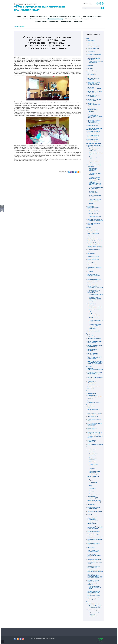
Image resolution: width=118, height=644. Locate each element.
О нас (87, 38)
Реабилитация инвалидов (96, 295)
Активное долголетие (93, 256)
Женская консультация (94, 531)
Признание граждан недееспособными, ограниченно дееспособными (95, 286)
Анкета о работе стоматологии (92, 441)
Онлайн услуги (90, 405)
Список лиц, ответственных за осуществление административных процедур (95, 374)
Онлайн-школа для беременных (92, 429)
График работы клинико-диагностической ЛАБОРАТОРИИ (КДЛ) (94, 83)
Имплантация (93, 462)
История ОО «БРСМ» (94, 211)
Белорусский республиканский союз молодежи (93, 208)
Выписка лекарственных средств (94, 250)
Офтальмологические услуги (95, 537)
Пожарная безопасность (96, 307)
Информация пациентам (93, 230)
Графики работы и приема (93, 71)
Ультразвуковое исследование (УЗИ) (93, 497)
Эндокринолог (93, 483)
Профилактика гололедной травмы (94, 314)
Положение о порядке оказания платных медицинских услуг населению (93, 582)
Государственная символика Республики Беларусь (94, 129)
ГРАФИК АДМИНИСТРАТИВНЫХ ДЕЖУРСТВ (94, 78)
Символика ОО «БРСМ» (95, 216)
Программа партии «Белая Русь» (96, 158)
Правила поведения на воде (95, 310)
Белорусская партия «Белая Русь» (94, 149)
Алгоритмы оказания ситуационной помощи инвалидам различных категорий (95, 299)
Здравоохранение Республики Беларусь (93, 233)
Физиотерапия (91, 505)
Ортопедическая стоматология (93, 465)
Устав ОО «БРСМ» (94, 214)
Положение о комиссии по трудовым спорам (96, 188)
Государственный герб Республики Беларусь (93, 136)
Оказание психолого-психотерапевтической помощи (94, 276)
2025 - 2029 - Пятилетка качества (95, 196)
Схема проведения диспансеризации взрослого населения (95, 397)
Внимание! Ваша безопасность (92, 304)
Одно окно (89, 366)
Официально (89, 602)
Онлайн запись (91, 449)
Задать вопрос (100, 640)
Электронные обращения (94, 339)
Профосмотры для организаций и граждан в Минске (94, 556)
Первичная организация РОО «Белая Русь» (95, 146)
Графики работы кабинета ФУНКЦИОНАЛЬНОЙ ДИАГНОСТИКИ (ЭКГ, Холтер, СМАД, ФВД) (95, 116)
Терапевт (92, 480)
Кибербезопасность (94, 318)
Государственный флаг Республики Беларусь (94, 132)
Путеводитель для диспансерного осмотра (94, 401)
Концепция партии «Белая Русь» (96, 154)
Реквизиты (90, 65)
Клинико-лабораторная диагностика (94, 544)
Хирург (91, 485)
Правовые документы (93, 604)
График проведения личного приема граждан (95, 342)
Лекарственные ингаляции (95, 512)
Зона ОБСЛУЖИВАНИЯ (93, 49)
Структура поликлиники (94, 46)
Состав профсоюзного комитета (95, 174)
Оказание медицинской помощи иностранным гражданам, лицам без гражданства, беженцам (94, 593)
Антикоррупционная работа (95, 54)
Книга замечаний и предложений (92, 350)
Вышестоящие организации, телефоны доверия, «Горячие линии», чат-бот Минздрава (95, 362)
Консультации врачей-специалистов (93, 477)
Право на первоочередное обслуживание (96, 62)
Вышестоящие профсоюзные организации (93, 169)
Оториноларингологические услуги (95, 540)
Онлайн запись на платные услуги (95, 420)
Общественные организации (94, 144)
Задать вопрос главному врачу (94, 410)
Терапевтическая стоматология (94, 454)
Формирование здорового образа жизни (94, 268)
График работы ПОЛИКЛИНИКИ (92, 74)
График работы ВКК (93, 126)
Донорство (90, 272)
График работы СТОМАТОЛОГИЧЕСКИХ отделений (94, 105)
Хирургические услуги (93, 534)
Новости (22, 27)
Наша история (91, 40)
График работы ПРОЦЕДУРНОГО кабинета (94, 88)
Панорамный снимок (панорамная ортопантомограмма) (95, 473)
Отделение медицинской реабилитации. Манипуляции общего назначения (95, 527)
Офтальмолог (93, 488)
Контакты (90, 68)
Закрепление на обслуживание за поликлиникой (92, 383)
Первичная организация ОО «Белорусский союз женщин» (95, 220)
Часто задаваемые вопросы (95, 414)
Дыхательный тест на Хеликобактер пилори (93, 551)
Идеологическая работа (94, 610)
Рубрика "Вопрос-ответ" (94, 336)
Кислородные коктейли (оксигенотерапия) (94, 508)
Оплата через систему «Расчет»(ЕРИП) (93, 598)
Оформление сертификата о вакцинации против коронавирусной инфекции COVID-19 (95, 561)
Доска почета (91, 51)
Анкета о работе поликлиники (95, 444)
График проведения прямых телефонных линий (95, 346)
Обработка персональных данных (96, 321)
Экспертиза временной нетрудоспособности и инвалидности (94, 291)
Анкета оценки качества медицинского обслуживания (95, 571)
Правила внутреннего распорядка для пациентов (95, 239)
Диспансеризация (91, 394)
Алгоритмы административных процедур (95, 369)
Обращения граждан (92, 334)
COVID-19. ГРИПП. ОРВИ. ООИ (95, 247)
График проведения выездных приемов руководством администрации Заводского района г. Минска (95, 356)
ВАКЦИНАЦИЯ (91, 548)
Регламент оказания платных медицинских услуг (95, 587)
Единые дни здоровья (93, 259)
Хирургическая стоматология (93, 458)
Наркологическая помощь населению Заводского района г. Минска (94, 281)
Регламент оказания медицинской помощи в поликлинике (94, 58)
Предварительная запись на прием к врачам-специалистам (95, 425)
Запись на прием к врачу (92, 331)
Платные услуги (90, 447)
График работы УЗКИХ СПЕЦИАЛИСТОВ (93, 96)
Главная (16, 27)
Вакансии (88, 227)
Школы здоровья (92, 262)
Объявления (91, 236)
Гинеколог (92, 491)
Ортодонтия (92, 469)
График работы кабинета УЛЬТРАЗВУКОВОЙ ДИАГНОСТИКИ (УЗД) (94, 122)
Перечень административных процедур (95, 378)
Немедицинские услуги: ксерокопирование (94, 567)
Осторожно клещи (92, 265)
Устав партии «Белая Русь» (95, 162)
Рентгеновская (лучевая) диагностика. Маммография (95, 501)
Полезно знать (91, 254)
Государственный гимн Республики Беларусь (94, 140)
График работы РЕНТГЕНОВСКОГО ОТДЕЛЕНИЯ (92, 110)
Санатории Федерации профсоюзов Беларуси (95, 200)
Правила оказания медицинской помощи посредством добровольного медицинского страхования (95, 576)
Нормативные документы (96, 612)
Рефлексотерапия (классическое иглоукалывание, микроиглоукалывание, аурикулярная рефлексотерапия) (94, 520)
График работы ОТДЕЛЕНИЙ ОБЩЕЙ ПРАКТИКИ (95, 92)
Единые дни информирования (94, 615)
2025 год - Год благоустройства (94, 192)
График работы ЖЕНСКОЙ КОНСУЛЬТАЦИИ (94, 100)
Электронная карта (93, 417)
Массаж (90, 514)
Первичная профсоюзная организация (94, 166)
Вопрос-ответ (91, 407)
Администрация (92, 43)
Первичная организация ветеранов (94, 224)
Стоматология (91, 452)
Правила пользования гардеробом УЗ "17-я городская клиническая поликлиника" (95, 326)
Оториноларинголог (94, 494)
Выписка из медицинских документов (94, 387)
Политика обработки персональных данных (93, 243)
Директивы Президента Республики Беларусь (95, 607)
